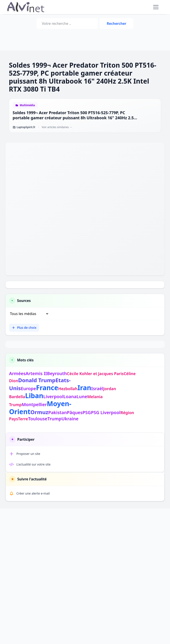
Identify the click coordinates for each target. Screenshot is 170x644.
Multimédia (27, 105)
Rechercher (116, 23)
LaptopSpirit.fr (24, 127)
